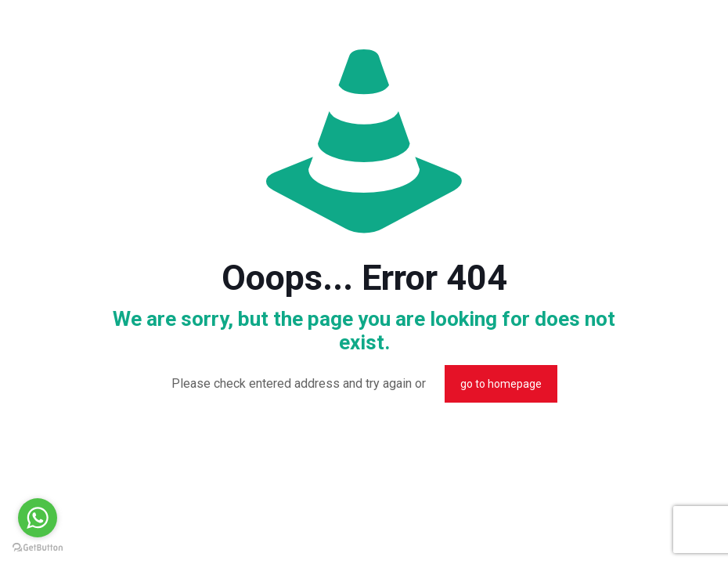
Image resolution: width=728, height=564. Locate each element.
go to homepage (501, 384)
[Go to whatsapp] (38, 518)
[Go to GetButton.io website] (38, 548)
